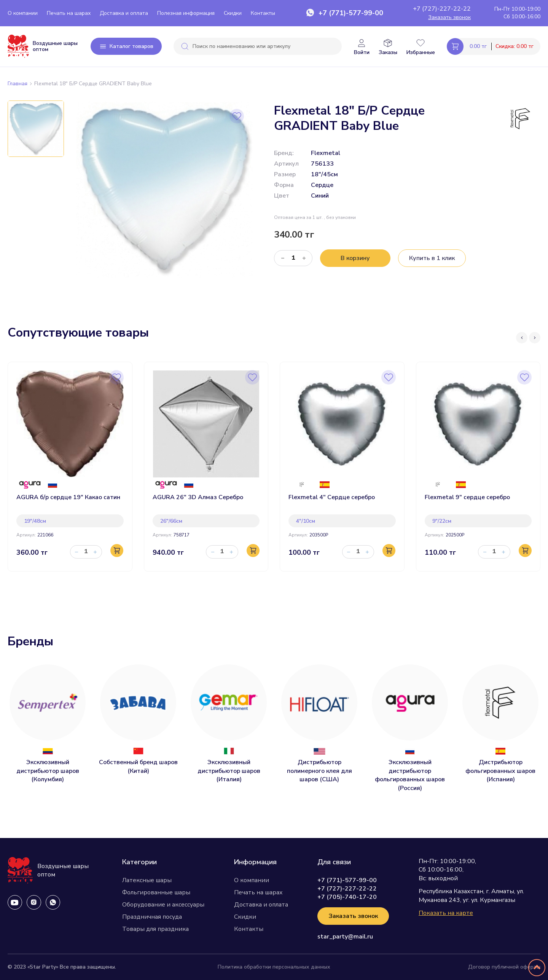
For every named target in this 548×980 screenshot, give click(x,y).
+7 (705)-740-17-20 (347, 897)
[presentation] (521, 343)
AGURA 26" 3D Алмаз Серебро (198, 497)
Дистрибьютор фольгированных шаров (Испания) (500, 771)
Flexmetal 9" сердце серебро (467, 497)
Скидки (233, 13)
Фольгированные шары (156, 892)
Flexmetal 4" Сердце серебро (332, 497)
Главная (18, 84)
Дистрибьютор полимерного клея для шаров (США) (319, 771)
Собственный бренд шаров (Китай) (138, 766)
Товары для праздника (155, 929)
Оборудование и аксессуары (163, 905)
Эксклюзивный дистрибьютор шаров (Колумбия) (48, 771)
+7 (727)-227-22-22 (442, 9)
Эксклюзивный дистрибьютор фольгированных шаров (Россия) (410, 775)
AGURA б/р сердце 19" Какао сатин (68, 497)
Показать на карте (446, 913)
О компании (23, 13)
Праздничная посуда (152, 917)
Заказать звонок (449, 17)
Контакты (263, 13)
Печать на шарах (69, 13)
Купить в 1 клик (432, 258)
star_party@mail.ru (345, 937)
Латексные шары (147, 880)
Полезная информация (186, 13)
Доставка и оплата (124, 13)
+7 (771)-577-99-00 (351, 13)
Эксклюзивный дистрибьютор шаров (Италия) (229, 771)
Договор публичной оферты (504, 967)
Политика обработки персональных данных (274, 967)
